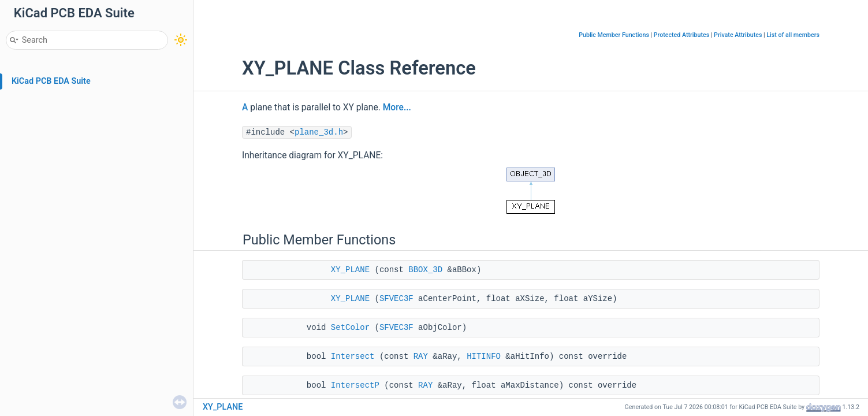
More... (397, 107)
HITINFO (484, 356)
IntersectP (355, 385)
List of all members (793, 35)
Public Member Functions (614, 35)
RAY (421, 356)
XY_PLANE (350, 270)
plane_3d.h (319, 132)
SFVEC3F (396, 299)
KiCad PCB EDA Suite (51, 81)
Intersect (353, 356)
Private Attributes (738, 35)
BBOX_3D (425, 270)
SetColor (350, 328)
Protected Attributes (681, 35)
